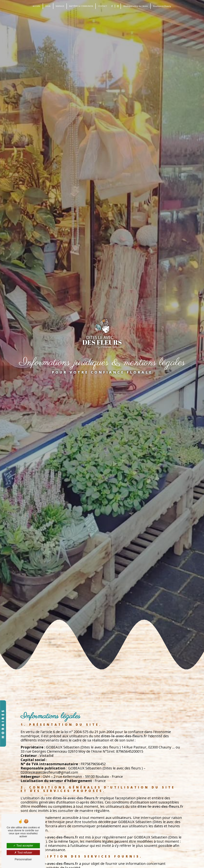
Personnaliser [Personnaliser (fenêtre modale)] (23, 859)
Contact (103, 6)
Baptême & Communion (81, 6)
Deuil (48, 6)
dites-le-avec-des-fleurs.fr (124, 736)
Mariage (60, 6)
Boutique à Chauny (162, 6)
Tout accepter (23, 846)
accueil (37, 6)
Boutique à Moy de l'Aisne (136, 6)
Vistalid (47, 756)
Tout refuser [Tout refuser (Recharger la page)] (23, 853)
